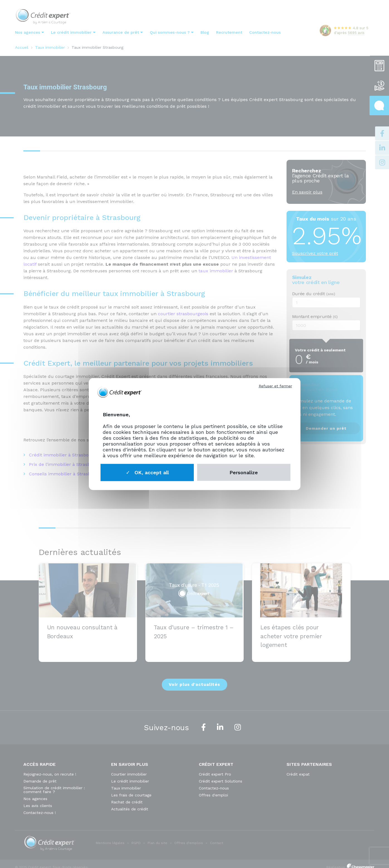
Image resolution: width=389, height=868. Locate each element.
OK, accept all (147, 472)
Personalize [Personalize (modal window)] (244, 472)
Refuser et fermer (275, 386)
